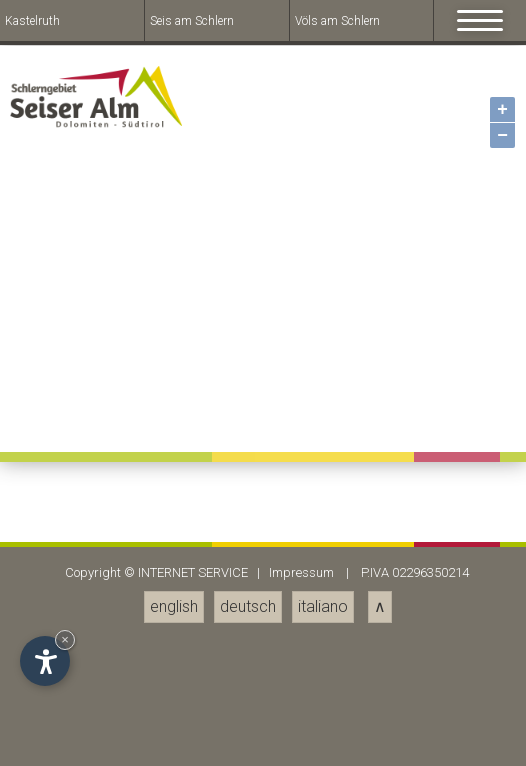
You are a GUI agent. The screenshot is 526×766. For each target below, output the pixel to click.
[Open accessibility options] (45, 661)
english (174, 606)
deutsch (248, 606)
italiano (323, 606)
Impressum (301, 572)
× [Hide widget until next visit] (65, 639)
